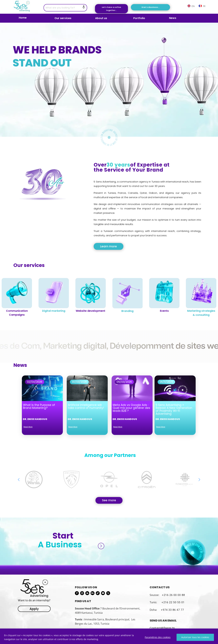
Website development (90, 311)
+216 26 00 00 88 (173, 595)
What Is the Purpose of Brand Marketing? (39, 406)
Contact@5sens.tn (162, 628)
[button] (199, 480)
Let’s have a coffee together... (111, 9)
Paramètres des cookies (158, 637)
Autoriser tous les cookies (195, 637)
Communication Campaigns (17, 313)
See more (109, 500)
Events (164, 311)
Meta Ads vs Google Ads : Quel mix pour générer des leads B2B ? (131, 408)
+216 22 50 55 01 (173, 602)
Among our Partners (110, 455)
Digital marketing (54, 311)
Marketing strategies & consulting (201, 313)
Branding (127, 311)
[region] (109, 636)
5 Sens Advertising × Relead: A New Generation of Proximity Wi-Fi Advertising (174, 409)
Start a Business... (150, 7)
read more (28, 427)
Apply (34, 609)
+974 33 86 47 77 (172, 610)
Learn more (109, 246)
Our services (63, 19)
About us (101, 18)
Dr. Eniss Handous (35, 419)
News (173, 18)
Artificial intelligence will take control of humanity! (86, 406)
